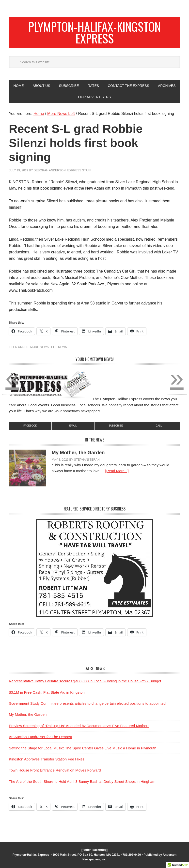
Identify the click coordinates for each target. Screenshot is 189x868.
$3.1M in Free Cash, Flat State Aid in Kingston (47, 692)
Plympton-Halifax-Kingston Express (94, 32)
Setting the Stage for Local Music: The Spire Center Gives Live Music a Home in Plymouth (83, 748)
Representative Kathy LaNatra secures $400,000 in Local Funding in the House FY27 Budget (85, 681)
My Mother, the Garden (78, 453)
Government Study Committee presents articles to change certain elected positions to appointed (87, 703)
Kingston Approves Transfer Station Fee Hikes (47, 759)
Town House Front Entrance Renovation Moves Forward (55, 770)
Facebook (30, 426)
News (63, 347)
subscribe (116, 426)
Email (73, 426)
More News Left (43, 347)
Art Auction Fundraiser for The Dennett (40, 737)
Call (159, 426)
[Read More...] (117, 471)
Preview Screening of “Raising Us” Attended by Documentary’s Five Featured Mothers (79, 726)
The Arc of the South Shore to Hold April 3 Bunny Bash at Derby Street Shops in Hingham (82, 781)
